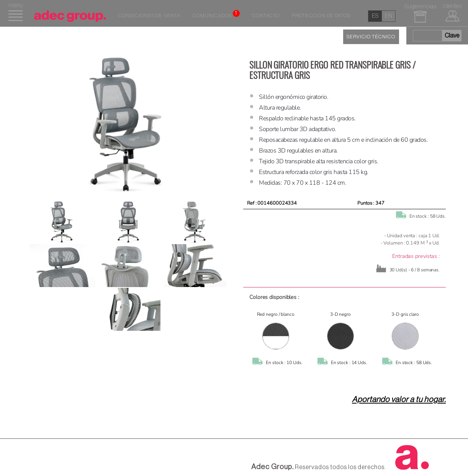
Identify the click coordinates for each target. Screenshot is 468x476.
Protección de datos (321, 16)
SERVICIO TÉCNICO (371, 37)
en (389, 16)
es (375, 16)
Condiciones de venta (149, 16)
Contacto (266, 16)
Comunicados (216, 14)
